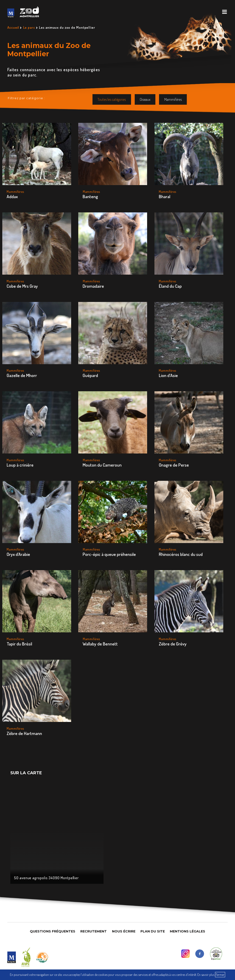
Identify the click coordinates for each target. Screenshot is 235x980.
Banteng (90, 196)
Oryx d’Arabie (18, 554)
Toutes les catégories (112, 99)
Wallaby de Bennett (100, 644)
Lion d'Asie (168, 375)
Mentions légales (187, 931)
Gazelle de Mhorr (22, 375)
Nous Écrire (124, 931)
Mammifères (173, 99)
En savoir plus (206, 975)
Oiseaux (145, 99)
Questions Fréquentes (53, 931)
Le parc (29, 27)
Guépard (90, 375)
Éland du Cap (170, 286)
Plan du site (153, 931)
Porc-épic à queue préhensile (109, 554)
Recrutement (94, 931)
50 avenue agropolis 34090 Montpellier (46, 878)
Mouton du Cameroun (102, 465)
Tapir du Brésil (19, 644)
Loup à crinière (20, 465)
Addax (12, 196)
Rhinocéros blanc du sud (181, 554)
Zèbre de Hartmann (24, 733)
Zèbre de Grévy (173, 644)
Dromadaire (93, 286)
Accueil (13, 27)
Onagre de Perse (174, 465)
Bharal (165, 196)
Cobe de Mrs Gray (22, 286)
